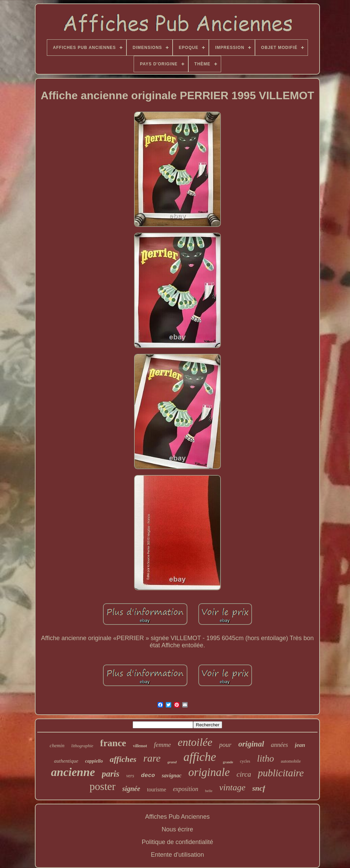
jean (300, 745)
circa (244, 774)
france (113, 743)
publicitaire (281, 773)
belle (209, 791)
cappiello (94, 761)
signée (131, 789)
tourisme (157, 789)
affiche (200, 757)
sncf (259, 788)
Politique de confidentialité (177, 842)
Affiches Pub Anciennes (178, 817)
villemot (140, 746)
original (251, 744)
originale (209, 772)
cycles (245, 761)
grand (172, 762)
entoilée (195, 742)
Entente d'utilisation (177, 855)
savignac (172, 775)
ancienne (73, 772)
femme (162, 745)
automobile (291, 761)
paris (111, 774)
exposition (186, 789)
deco (148, 775)
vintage (232, 787)
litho (266, 759)
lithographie (82, 746)
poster (103, 786)
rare (152, 758)
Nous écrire (177, 829)
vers (130, 776)
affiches (123, 759)
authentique (66, 761)
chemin (57, 746)
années (280, 745)
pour (225, 745)
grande (228, 762)
